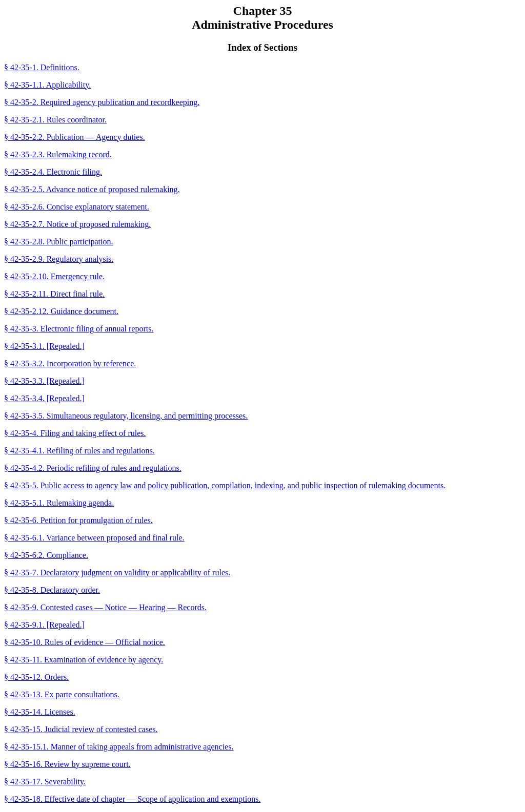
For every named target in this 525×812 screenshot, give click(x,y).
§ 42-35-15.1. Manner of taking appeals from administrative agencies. (119, 747)
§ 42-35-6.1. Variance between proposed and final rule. (94, 538)
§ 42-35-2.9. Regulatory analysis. (59, 259)
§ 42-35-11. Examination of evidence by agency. (84, 660)
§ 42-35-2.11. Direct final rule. (54, 294)
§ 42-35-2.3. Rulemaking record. (58, 154)
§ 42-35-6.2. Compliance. (46, 555)
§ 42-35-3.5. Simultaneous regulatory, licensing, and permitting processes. (126, 416)
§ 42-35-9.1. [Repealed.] (44, 625)
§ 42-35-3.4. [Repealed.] (44, 398)
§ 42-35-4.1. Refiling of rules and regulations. (79, 451)
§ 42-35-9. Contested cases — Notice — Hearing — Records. (105, 607)
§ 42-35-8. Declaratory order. (52, 590)
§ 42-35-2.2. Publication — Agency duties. (75, 137)
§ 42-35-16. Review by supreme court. (67, 764)
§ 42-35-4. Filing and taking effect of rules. (75, 433)
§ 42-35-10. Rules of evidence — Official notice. (85, 642)
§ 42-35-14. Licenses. (40, 712)
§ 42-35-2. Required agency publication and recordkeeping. (102, 102)
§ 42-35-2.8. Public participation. (58, 242)
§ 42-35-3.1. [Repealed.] (44, 346)
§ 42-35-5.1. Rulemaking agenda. (59, 503)
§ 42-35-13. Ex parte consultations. (62, 694)
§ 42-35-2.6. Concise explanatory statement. (77, 207)
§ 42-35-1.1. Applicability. (47, 85)
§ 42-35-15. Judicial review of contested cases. (81, 729)
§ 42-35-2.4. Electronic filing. (53, 172)
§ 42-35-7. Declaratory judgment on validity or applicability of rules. (117, 572)
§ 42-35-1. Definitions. (42, 67)
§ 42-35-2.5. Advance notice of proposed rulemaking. (92, 189)
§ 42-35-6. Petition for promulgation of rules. (78, 520)
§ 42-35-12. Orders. (36, 677)
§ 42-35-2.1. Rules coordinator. (55, 120)
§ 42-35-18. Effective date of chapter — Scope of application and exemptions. (132, 799)
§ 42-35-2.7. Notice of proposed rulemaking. (77, 224)
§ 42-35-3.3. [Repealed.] (44, 381)
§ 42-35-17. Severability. (45, 782)
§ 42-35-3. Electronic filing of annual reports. (79, 329)
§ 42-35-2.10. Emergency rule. (54, 276)
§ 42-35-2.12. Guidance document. (61, 311)
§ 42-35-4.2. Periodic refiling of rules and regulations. (93, 468)
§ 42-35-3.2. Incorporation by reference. (70, 363)
